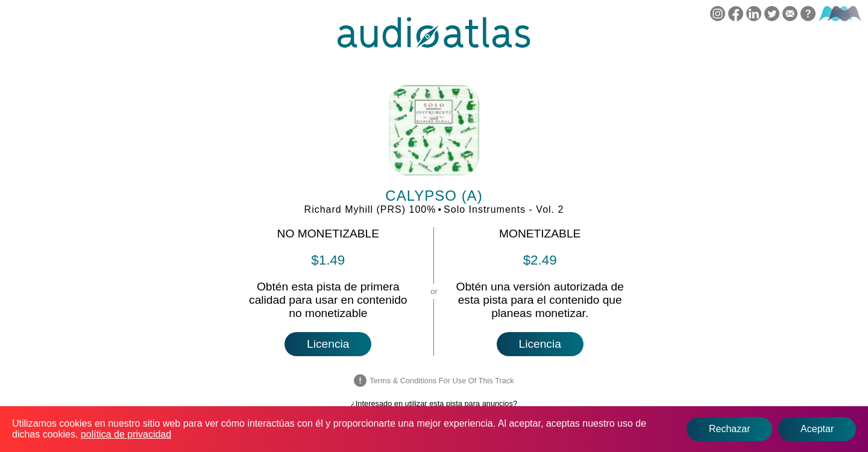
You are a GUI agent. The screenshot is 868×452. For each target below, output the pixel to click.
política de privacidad (126, 434)
